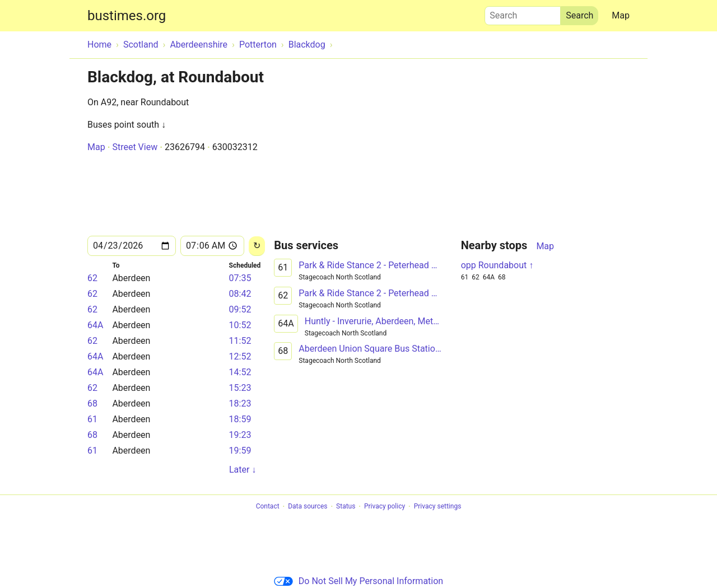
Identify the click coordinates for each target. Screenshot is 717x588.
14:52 (240, 372)
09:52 (240, 309)
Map (621, 15)
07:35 (240, 278)
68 (92, 403)
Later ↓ (243, 470)
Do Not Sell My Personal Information (358, 581)
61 (92, 419)
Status (346, 507)
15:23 (240, 388)
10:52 (240, 325)
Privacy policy (385, 507)
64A (95, 325)
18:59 (240, 419)
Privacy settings (438, 507)
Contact (268, 507)
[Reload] (257, 246)
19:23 (240, 435)
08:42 (240, 294)
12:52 (240, 356)
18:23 (240, 403)
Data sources (308, 507)
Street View (135, 147)
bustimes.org (127, 16)
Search (523, 13)
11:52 (240, 341)
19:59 (240, 451)
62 (92, 278)
